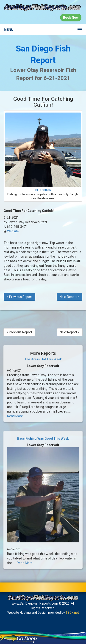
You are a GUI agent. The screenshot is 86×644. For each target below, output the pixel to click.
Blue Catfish (43, 190)
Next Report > (69, 297)
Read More (15, 416)
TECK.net (72, 613)
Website (13, 231)
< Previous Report (19, 297)
